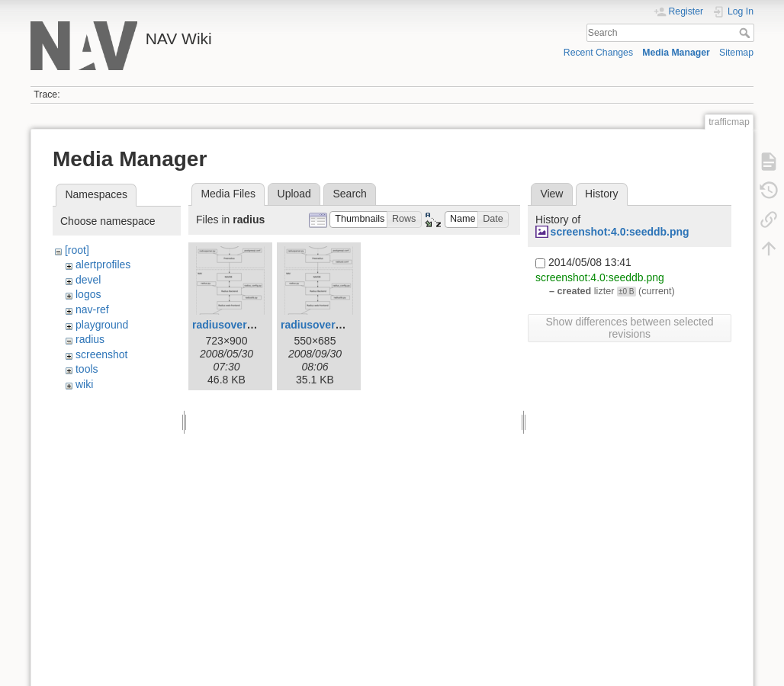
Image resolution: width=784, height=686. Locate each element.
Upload (294, 194)
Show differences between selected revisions (630, 328)
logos (88, 294)
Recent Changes (598, 53)
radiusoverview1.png (334, 325)
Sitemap (736, 53)
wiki (84, 384)
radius (90, 339)
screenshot (101, 354)
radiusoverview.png (242, 325)
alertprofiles (103, 264)
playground (102, 325)
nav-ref (92, 309)
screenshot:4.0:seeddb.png (620, 232)
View (551, 194)
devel (88, 280)
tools (87, 369)
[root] (77, 250)
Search (746, 33)
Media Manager (676, 53)
